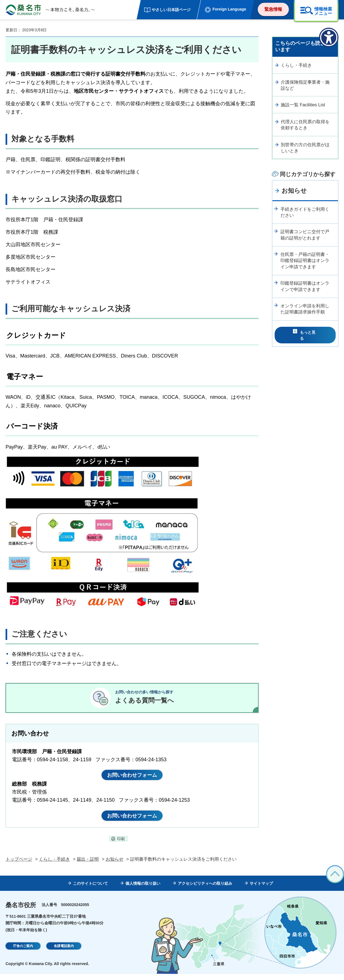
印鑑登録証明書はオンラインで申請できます (305, 286)
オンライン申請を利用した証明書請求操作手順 (305, 309)
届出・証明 (88, 865)
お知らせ (294, 191)
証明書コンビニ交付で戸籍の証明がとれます (305, 235)
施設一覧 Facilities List (303, 105)
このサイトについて (90, 889)
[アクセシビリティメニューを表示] (329, 37)
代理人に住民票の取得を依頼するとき (305, 125)
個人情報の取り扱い (143, 889)
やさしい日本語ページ (171, 10)
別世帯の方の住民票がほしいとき (305, 148)
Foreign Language (229, 9)
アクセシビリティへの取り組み (205, 889)
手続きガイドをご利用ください (305, 212)
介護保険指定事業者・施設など (305, 85)
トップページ (19, 865)
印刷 (121, 845)
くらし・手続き (296, 65)
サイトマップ (261, 889)
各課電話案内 (64, 952)
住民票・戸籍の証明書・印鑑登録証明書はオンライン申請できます (305, 261)
